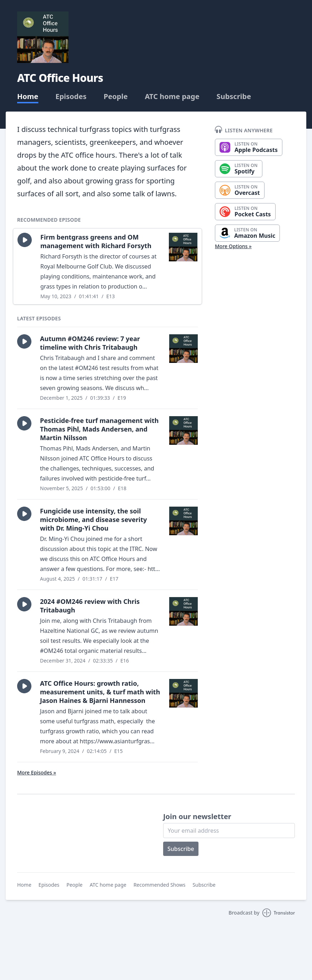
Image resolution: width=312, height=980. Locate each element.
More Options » (233, 246)
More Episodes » (37, 772)
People (115, 97)
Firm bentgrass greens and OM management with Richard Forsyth (96, 241)
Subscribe (234, 97)
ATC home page (172, 97)
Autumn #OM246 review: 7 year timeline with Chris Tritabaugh (90, 343)
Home (28, 97)
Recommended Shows (160, 885)
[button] (25, 240)
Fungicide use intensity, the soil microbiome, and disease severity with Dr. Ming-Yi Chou (94, 519)
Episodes (71, 97)
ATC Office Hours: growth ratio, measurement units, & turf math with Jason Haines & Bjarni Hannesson (100, 692)
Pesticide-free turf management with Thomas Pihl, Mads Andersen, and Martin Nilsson (99, 429)
